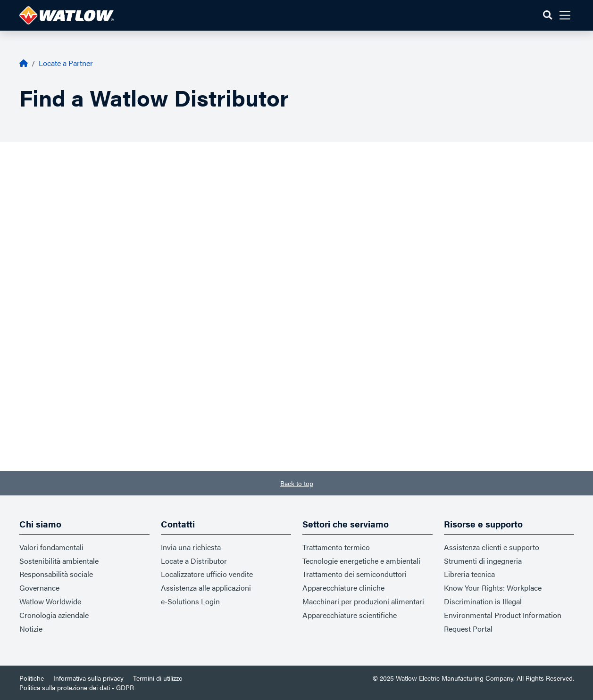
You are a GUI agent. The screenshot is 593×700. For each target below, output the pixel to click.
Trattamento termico (336, 547)
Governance (39, 588)
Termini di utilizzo (158, 678)
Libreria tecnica (469, 574)
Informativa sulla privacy (88, 678)
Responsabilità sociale (56, 574)
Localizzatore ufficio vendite (207, 574)
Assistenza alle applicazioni (206, 588)
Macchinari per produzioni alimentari (363, 601)
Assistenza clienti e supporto (492, 547)
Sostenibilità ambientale (59, 561)
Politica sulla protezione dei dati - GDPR (77, 687)
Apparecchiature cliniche (343, 588)
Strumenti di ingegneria (483, 561)
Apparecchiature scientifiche (350, 615)
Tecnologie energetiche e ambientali (361, 561)
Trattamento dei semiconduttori (355, 574)
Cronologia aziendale (54, 615)
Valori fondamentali (51, 547)
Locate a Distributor (194, 561)
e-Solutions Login (190, 601)
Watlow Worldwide (50, 601)
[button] (547, 15)
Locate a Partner (66, 63)
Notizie (31, 629)
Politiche (32, 678)
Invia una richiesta (191, 547)
